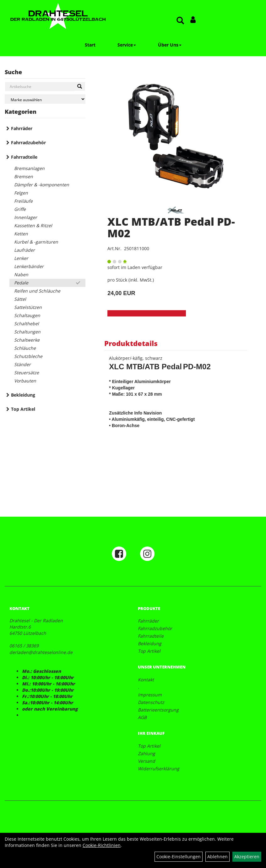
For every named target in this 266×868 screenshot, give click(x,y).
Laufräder (24, 250)
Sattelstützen (28, 307)
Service (127, 45)
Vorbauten (25, 381)
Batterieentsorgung (158, 710)
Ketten (21, 234)
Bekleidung (23, 395)
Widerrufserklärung (159, 769)
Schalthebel (27, 324)
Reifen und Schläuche (37, 291)
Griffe (20, 209)
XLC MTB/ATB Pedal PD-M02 (171, 227)
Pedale (21, 283)
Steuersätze (27, 373)
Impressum (150, 695)
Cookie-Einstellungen (179, 857)
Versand (147, 761)
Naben (21, 275)
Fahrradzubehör (28, 143)
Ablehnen (217, 857)
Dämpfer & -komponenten (42, 185)
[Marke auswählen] (45, 99)
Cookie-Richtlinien (102, 845)
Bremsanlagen (29, 168)
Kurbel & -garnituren (36, 242)
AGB (142, 717)
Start (90, 45)
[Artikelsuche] (180, 21)
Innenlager (26, 217)
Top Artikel (23, 409)
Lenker (21, 258)
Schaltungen (27, 332)
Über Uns (170, 45)
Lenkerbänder (29, 266)
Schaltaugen (27, 315)
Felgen (21, 193)
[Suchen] (80, 86)
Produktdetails (131, 343)
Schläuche (25, 348)
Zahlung (147, 753)
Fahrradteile (24, 157)
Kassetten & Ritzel (33, 225)
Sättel (20, 299)
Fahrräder (22, 128)
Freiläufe (23, 201)
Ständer (22, 364)
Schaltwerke (27, 340)
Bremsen (24, 176)
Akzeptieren (247, 857)
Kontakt (146, 680)
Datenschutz (151, 702)
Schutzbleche (28, 356)
